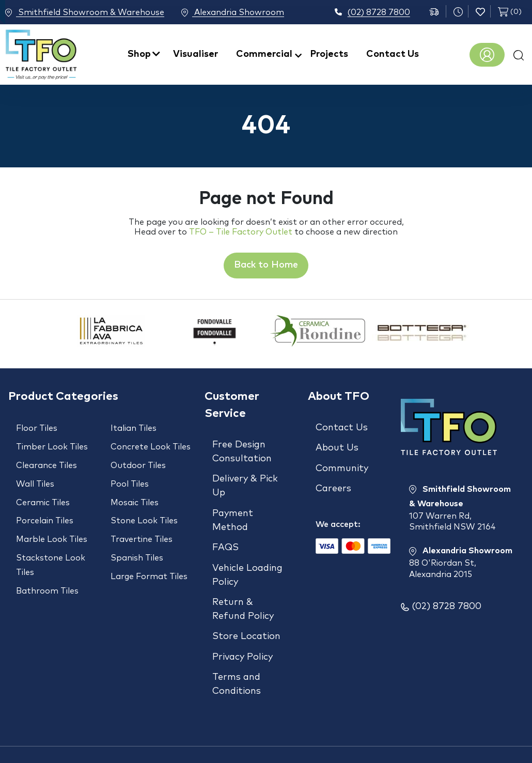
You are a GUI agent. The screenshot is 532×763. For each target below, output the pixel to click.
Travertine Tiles (142, 521)
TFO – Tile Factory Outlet (241, 232)
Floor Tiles (37, 428)
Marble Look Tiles (52, 521)
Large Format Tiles (149, 552)
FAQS (225, 536)
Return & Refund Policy (243, 590)
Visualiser (195, 54)
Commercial (264, 54)
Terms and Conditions (237, 654)
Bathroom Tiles (47, 567)
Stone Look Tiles (144, 506)
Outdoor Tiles (138, 459)
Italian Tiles (134, 428)
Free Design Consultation (242, 452)
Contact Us (393, 54)
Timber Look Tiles (52, 444)
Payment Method (233, 513)
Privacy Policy (242, 630)
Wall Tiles (35, 475)
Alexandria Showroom (233, 13)
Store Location (246, 614)
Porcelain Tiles (45, 506)
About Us (337, 444)
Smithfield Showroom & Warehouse (85, 13)
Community (342, 461)
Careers (333, 477)
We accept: (338, 509)
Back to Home (266, 265)
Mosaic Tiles (135, 490)
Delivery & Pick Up (245, 482)
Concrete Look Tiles (151, 444)
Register (487, 55)
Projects (329, 54)
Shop (139, 54)
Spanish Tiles (137, 537)
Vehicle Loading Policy (247, 560)
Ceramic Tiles (43, 490)
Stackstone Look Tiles (51, 544)
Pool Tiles (130, 475)
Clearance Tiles (46, 459)
